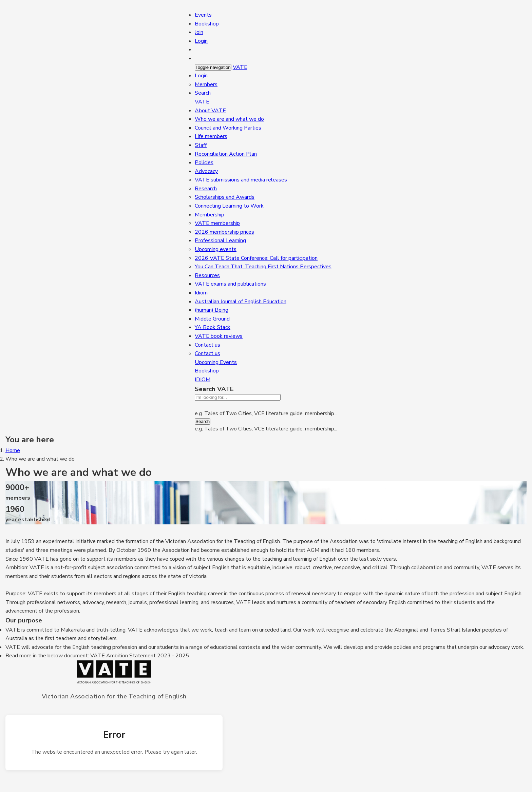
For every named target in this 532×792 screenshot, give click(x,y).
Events (203, 15)
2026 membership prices (224, 232)
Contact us (207, 353)
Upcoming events (216, 249)
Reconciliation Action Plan (226, 154)
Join (199, 32)
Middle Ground (212, 319)
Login (201, 41)
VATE (240, 67)
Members (206, 84)
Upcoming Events (216, 362)
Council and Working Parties (228, 128)
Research (206, 189)
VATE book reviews (219, 336)
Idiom (201, 293)
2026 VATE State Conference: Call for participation (256, 258)
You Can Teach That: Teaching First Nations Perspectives (263, 267)
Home (13, 450)
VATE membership (217, 223)
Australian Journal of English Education (241, 302)
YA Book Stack (213, 327)
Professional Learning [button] (220, 240)
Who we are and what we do (229, 119)
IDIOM (203, 380)
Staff (201, 145)
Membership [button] (210, 215)
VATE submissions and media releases (241, 180)
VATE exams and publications (230, 284)
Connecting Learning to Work (229, 206)
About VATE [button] (210, 111)
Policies (204, 162)
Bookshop (207, 24)
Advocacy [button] (206, 171)
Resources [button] (207, 275)
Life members (211, 136)
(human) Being (212, 310)
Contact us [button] (207, 345)
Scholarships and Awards (225, 197)
